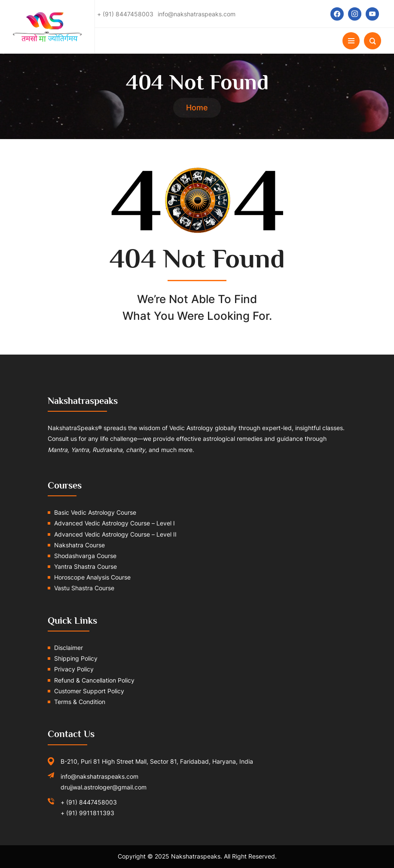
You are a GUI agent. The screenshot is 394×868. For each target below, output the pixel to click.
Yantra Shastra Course (86, 566)
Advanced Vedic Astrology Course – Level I (115, 523)
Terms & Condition (80, 702)
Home (197, 108)
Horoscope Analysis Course (92, 577)
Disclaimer (69, 648)
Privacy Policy (74, 669)
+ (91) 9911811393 (87, 813)
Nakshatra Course (79, 545)
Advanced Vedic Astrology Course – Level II (115, 534)
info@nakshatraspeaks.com (99, 776)
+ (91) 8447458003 (89, 802)
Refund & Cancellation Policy (94, 680)
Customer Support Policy (89, 691)
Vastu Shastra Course (84, 588)
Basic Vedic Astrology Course (95, 512)
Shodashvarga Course (85, 556)
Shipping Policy (76, 658)
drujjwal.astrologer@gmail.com (104, 787)
